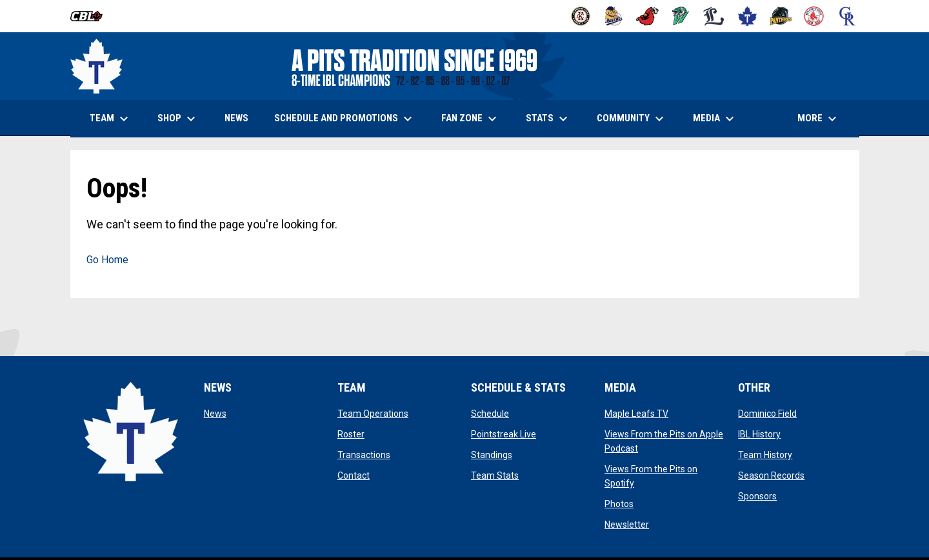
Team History (765, 455)
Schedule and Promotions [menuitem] (345, 119)
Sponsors (757, 496)
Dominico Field (767, 414)
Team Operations (373, 414)
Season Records (771, 475)
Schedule (490, 414)
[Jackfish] (681, 16)
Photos (619, 504)
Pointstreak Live (504, 434)
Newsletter (627, 525)
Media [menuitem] (715, 119)
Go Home (107, 260)
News (215, 414)
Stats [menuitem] (548, 119)
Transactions (364, 455)
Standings (492, 455)
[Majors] (714, 16)
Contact (354, 475)
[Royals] (847, 16)
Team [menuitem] (111, 119)
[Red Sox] (814, 16)
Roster (351, 434)
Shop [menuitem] (183, 119)
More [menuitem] (819, 119)
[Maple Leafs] (747, 16)
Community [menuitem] (632, 119)
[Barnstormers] (581, 16)
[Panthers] (781, 16)
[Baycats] (614, 16)
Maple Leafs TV (636, 414)
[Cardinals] (647, 16)
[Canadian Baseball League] (91, 16)
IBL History (759, 434)
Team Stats (495, 475)
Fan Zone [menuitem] (471, 119)
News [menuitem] (236, 118)
